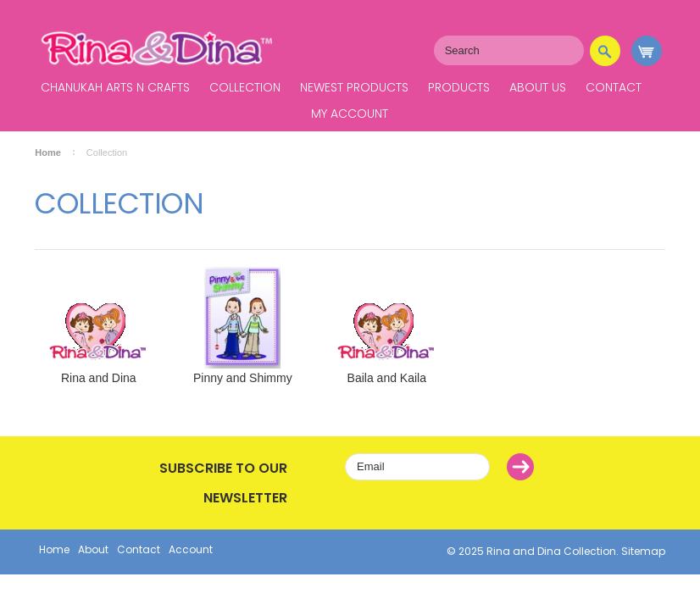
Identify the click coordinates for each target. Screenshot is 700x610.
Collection (245, 87)
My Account (350, 114)
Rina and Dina (99, 378)
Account (191, 549)
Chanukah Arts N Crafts (115, 87)
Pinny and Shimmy (243, 378)
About (93, 549)
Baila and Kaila (387, 378)
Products (459, 87)
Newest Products (354, 87)
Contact (614, 87)
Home (48, 152)
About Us (538, 87)
